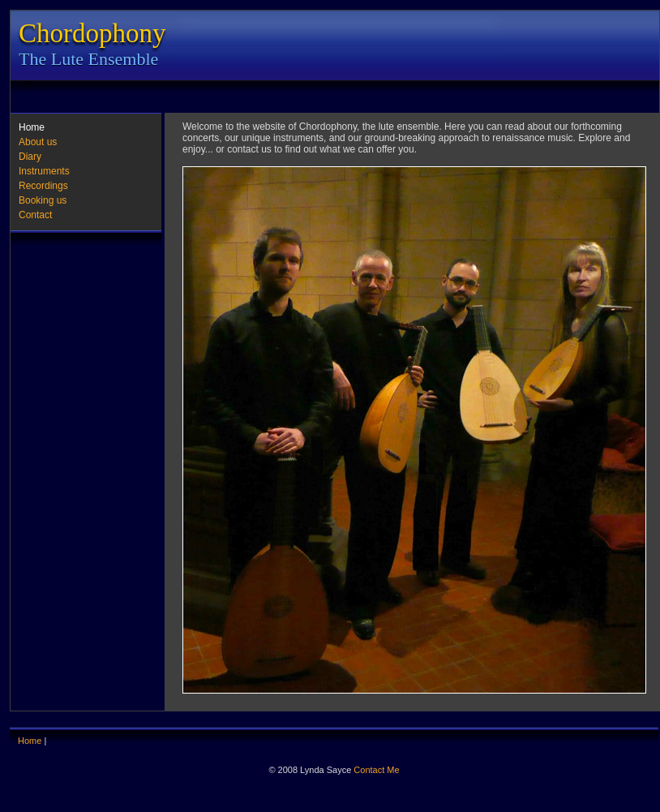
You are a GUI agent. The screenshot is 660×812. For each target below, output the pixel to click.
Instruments (44, 171)
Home (32, 127)
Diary (30, 157)
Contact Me (376, 770)
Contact (35, 215)
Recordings (43, 186)
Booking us (43, 200)
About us (38, 142)
